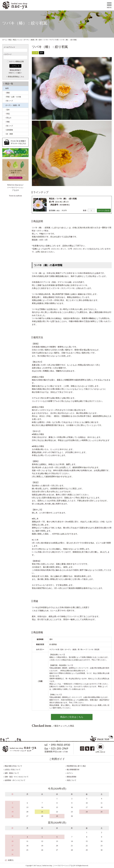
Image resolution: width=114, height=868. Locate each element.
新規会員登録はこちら (16, 77)
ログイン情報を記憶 (15, 62)
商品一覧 (9, 84)
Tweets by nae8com (15, 196)
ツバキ (35, 53)
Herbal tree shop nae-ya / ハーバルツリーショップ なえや (15, 188)
